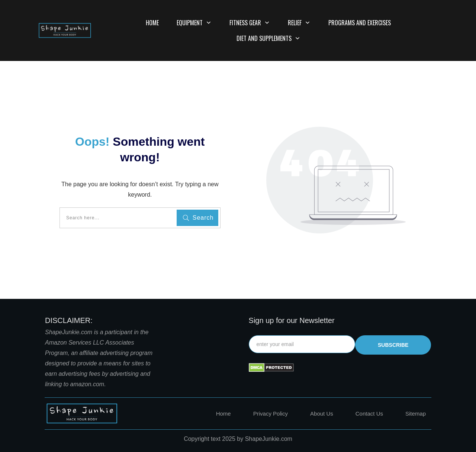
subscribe (393, 345)
